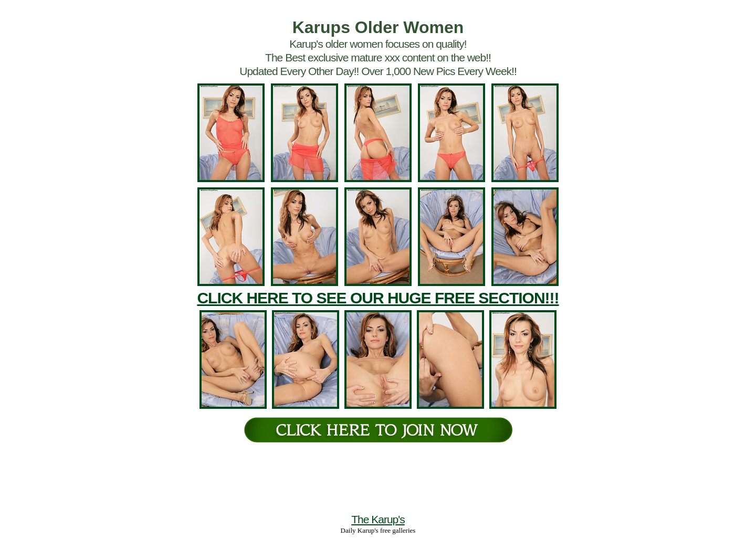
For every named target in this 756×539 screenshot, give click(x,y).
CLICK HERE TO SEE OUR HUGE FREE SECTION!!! (378, 298)
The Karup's (378, 519)
